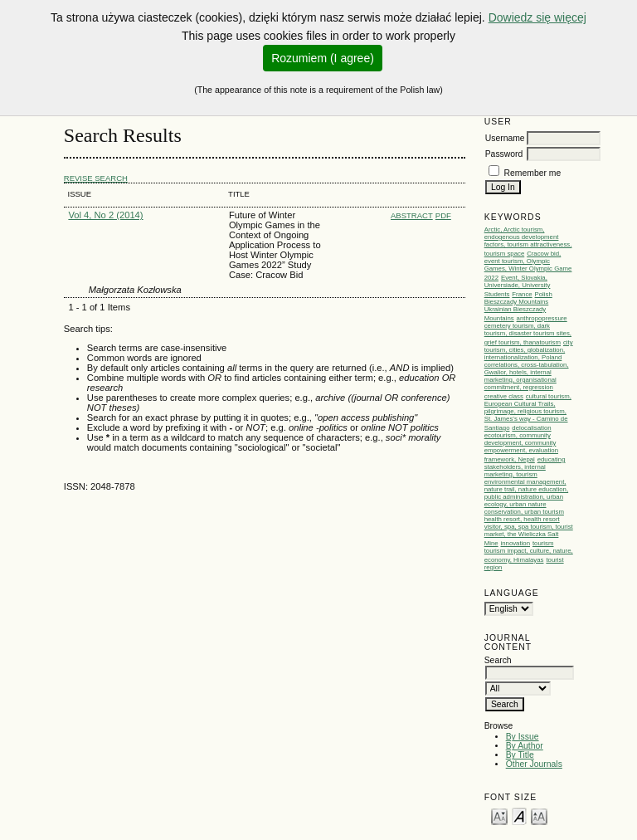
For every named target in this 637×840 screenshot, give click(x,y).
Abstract (412, 215)
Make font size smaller (499, 816)
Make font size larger (539, 816)
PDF (443, 215)
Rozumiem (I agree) (323, 58)
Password (504, 154)
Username (505, 138)
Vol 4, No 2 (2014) (105, 215)
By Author (525, 746)
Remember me (533, 173)
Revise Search (96, 178)
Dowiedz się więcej (537, 17)
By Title (520, 755)
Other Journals (534, 764)
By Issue (523, 737)
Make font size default (519, 816)
